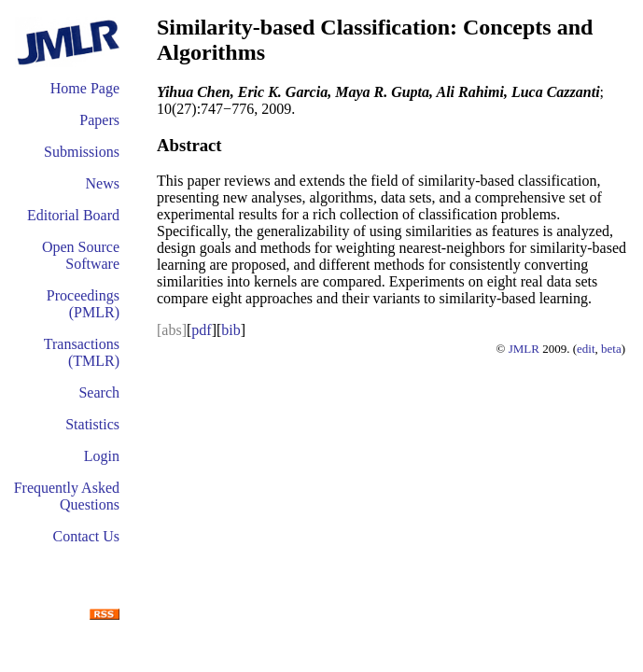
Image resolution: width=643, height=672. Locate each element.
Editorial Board (73, 215)
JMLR (524, 349)
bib (231, 330)
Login (102, 456)
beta (611, 349)
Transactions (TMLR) (82, 352)
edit (586, 349)
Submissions (82, 152)
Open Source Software (81, 255)
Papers (99, 120)
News (103, 183)
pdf (201, 330)
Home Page (85, 88)
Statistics (92, 424)
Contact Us (86, 536)
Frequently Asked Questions (67, 496)
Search (99, 392)
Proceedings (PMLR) (83, 304)
